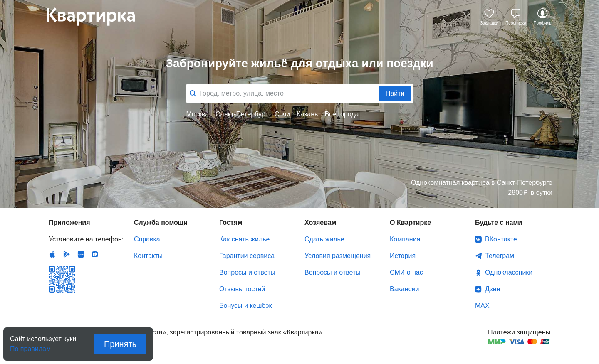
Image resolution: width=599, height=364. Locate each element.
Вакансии (405, 289)
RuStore (95, 254)
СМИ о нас (406, 272)
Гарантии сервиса (247, 256)
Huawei (81, 254)
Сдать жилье (324, 239)
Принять (120, 344)
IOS (52, 254)
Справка (147, 239)
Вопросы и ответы (247, 272)
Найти (395, 93)
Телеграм (500, 256)
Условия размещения (338, 256)
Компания (405, 239)
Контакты (148, 256)
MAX (482, 306)
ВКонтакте (501, 239)
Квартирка (97, 17)
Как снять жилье (244, 239)
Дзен (493, 289)
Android (67, 254)
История (403, 256)
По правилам (30, 346)
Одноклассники (509, 272)
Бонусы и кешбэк (245, 306)
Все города (342, 114)
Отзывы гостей (242, 289)
